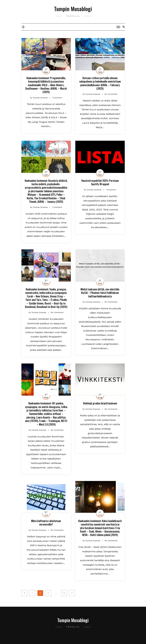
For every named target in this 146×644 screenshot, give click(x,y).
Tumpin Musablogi (73, 9)
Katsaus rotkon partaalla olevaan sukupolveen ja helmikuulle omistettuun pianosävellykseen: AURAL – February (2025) (100, 83)
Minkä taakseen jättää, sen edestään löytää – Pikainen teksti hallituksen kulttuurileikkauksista (100, 293)
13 (64, 593)
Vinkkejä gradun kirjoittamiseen (100, 403)
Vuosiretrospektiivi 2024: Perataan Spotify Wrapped (100, 182)
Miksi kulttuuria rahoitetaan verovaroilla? (46, 523)
